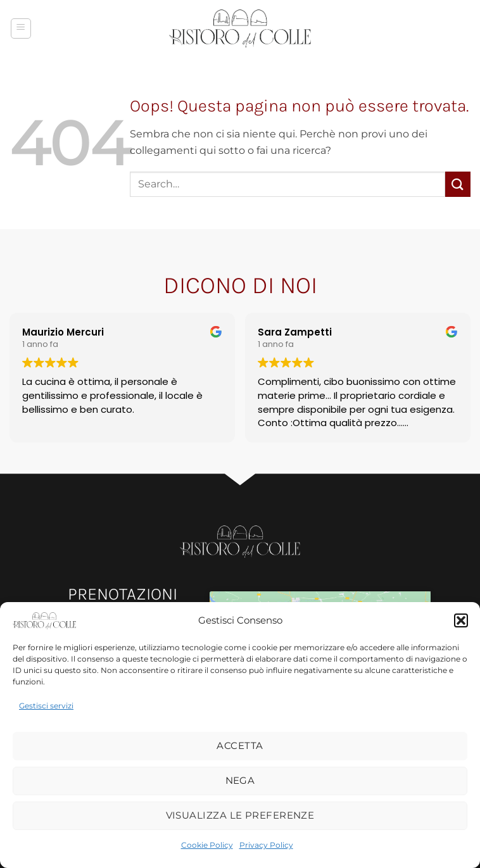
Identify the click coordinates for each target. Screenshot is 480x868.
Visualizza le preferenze (240, 815)
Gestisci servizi (46, 706)
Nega (240, 780)
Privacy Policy (266, 845)
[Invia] (458, 184)
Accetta (240, 745)
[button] (461, 620)
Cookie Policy (207, 845)
